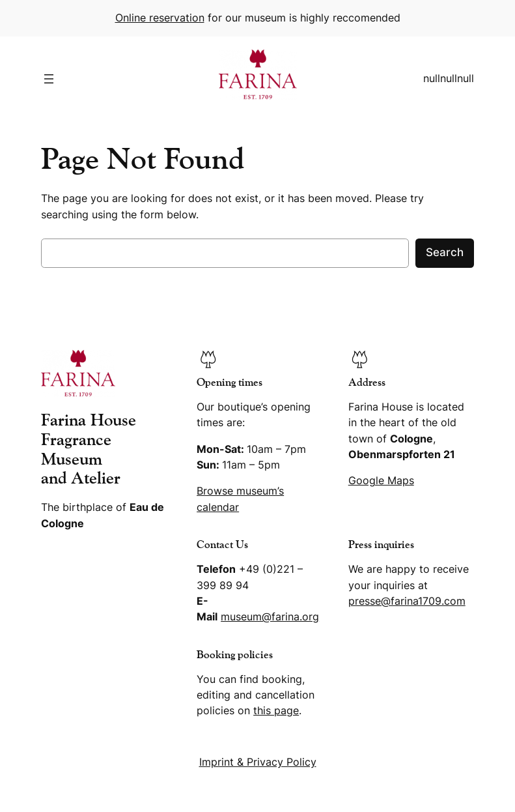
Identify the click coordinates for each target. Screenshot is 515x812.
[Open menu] (49, 79)
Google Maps (381, 481)
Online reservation (160, 18)
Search (445, 252)
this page (276, 711)
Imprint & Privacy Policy (258, 762)
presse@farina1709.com (407, 601)
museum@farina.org (270, 617)
